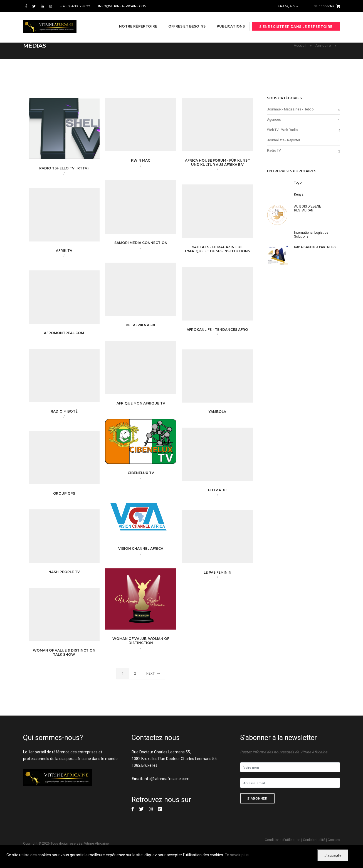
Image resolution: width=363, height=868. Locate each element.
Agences (274, 120)
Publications (225, 20)
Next (153, 674)
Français (287, 6)
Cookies (334, 840)
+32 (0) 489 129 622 (75, 6)
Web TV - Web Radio (282, 130)
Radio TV (274, 151)
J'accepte (333, 855)
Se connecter (324, 6)
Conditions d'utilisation (283, 840)
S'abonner (257, 798)
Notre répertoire (132, 20)
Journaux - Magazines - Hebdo (290, 109)
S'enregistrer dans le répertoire (296, 20)
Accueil (300, 45)
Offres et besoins (181, 20)
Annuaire (323, 45)
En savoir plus (237, 855)
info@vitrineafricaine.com (122, 6)
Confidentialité (314, 840)
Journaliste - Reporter (284, 140)
